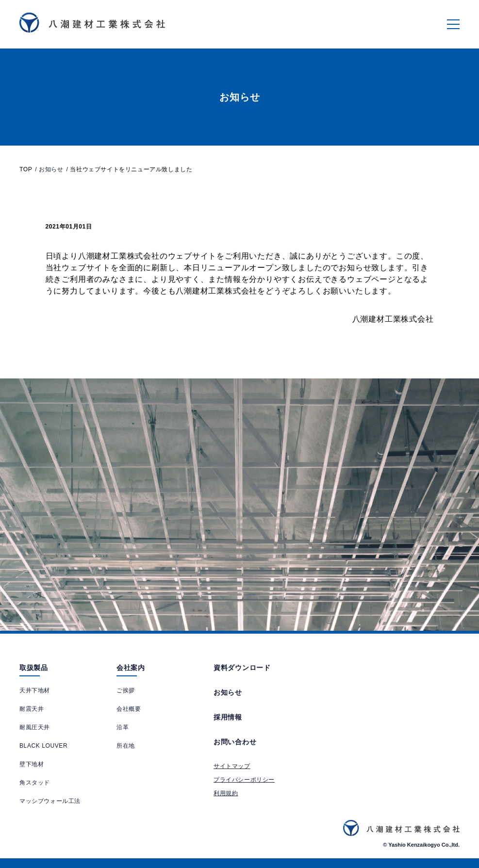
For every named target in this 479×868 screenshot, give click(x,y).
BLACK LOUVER (43, 746)
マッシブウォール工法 (50, 801)
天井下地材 (35, 690)
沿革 (123, 727)
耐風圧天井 (35, 727)
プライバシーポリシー (244, 780)
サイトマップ (232, 766)
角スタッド (35, 783)
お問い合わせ (235, 742)
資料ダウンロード (242, 668)
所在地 (126, 746)
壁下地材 (32, 764)
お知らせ (228, 692)
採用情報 (228, 717)
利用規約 (226, 793)
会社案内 (131, 668)
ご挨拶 (126, 690)
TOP (26, 169)
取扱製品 (34, 668)
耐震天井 (32, 709)
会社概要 (129, 709)
